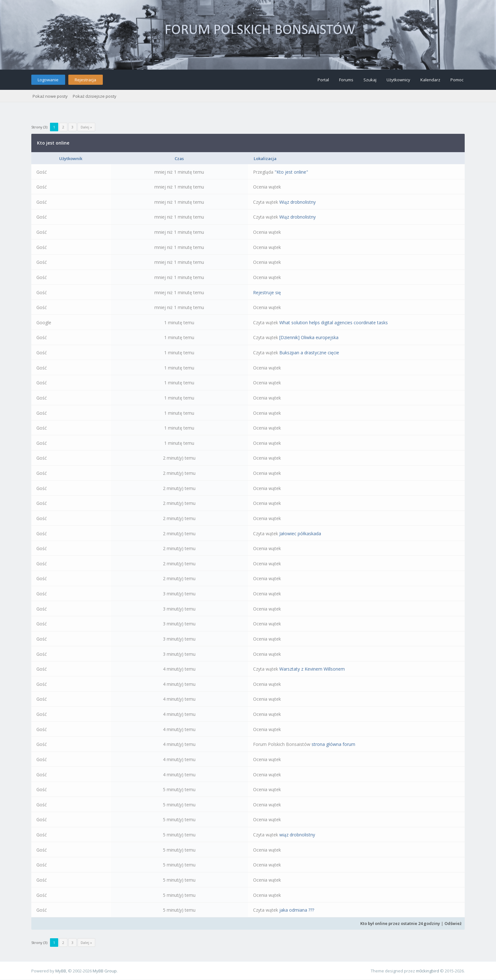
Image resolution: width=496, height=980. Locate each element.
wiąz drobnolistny (297, 835)
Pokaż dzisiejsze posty (95, 96)
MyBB (61, 971)
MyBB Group (105, 971)
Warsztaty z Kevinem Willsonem (312, 669)
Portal (323, 80)
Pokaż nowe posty (50, 96)
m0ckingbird (428, 971)
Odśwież (453, 923)
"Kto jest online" (291, 172)
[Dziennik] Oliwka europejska (309, 337)
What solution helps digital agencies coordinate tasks (334, 323)
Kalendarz (430, 80)
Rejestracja (85, 80)
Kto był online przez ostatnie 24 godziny (400, 923)
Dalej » (86, 127)
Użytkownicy (398, 80)
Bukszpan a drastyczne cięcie (309, 353)
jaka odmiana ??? (297, 910)
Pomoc (457, 80)
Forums (346, 80)
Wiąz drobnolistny (298, 202)
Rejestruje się (267, 292)
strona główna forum (333, 744)
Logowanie (48, 80)
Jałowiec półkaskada (300, 533)
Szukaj (370, 80)
